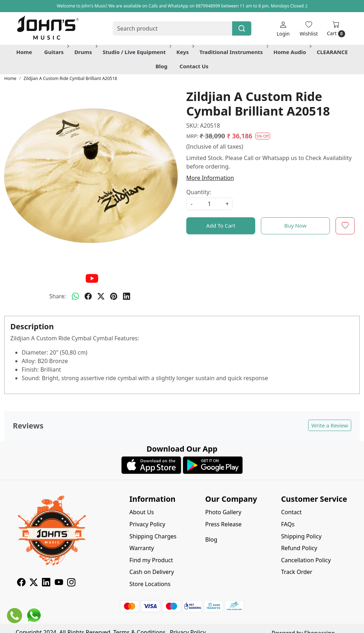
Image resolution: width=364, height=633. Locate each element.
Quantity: (199, 192)
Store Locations (150, 584)
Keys (185, 52)
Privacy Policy (147, 524)
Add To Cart (221, 225)
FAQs (288, 524)
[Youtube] (59, 583)
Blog (162, 66)
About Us (142, 512)
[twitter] (101, 296)
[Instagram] (71, 583)
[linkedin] (127, 296)
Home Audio (292, 52)
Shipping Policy (301, 536)
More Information (210, 178)
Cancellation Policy (306, 560)
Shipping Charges (153, 536)
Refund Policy (299, 548)
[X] (34, 583)
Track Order (297, 572)
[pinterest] (114, 296)
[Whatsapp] (75, 296)
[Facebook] (21, 583)
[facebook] (88, 296)
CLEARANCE (332, 52)
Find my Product (151, 560)
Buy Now (296, 225)
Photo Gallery (223, 512)
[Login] (283, 29)
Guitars (56, 52)
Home (24, 52)
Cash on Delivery (152, 572)
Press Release (223, 524)
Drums (85, 52)
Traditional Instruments (233, 52)
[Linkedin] (46, 583)
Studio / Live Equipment (136, 52)
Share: (57, 296)
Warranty (142, 548)
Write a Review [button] (330, 425)
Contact (291, 512)
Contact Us (194, 66)
